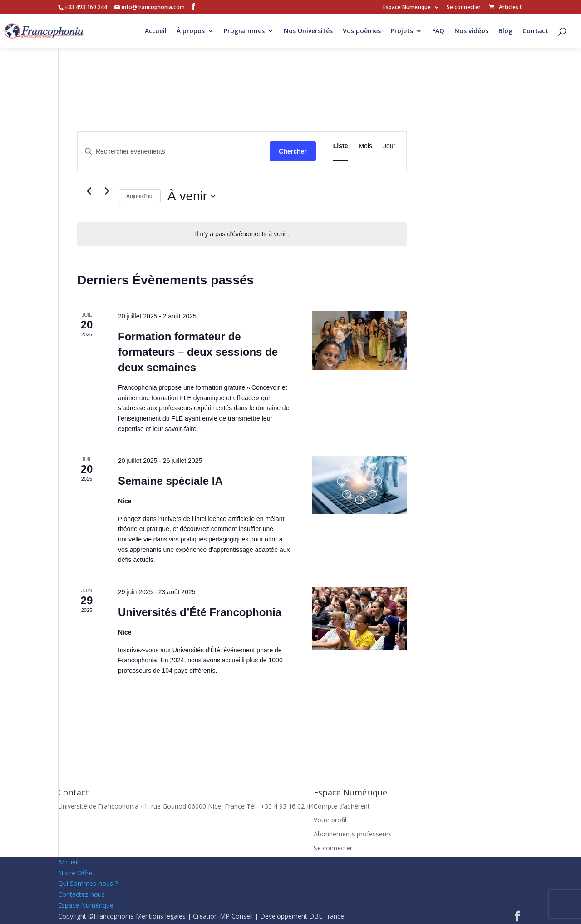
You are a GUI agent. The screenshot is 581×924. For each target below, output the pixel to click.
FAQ (438, 31)
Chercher (293, 151)
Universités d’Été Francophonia (200, 612)
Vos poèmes (362, 31)
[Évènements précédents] (89, 191)
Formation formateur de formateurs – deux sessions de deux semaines (198, 352)
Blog (505, 31)
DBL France (327, 916)
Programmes (244, 31)
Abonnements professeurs (353, 834)
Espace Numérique (407, 8)
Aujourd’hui (140, 196)
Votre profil (330, 820)
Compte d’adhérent (342, 806)
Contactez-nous (81, 894)
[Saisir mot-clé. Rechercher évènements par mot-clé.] (174, 152)
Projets (402, 31)
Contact (535, 31)
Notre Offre (75, 873)
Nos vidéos (471, 31)
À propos (191, 31)
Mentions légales (161, 916)
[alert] (242, 234)
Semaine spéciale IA (170, 481)
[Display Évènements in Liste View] (341, 146)
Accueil (156, 31)
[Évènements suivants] (107, 191)
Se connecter (464, 8)
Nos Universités (308, 31)
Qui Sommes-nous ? (88, 883)
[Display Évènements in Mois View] (365, 146)
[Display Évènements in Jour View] (389, 146)
